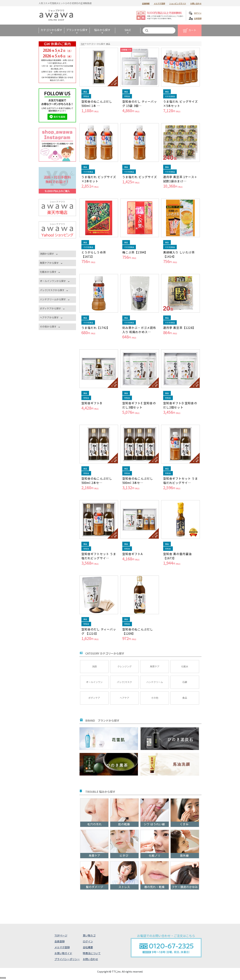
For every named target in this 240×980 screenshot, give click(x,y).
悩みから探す (102, 30)
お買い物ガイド (63, 953)
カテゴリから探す (51, 30)
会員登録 (198, 18)
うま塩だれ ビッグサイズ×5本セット (180, 104)
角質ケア (155, 666)
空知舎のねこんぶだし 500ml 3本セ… (138, 481)
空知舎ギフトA (132, 554)
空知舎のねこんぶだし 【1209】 (138, 631)
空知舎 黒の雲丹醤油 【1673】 (177, 556)
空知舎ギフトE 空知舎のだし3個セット (139, 405)
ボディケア (94, 698)
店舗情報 (146, 3)
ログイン (198, 13)
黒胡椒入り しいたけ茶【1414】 (179, 254)
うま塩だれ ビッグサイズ (140, 177)
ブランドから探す (77, 30)
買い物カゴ (89, 935)
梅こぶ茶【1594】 (135, 252)
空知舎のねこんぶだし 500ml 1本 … (97, 104)
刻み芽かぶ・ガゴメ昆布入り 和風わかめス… (139, 330)
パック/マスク (124, 682)
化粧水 (185, 666)
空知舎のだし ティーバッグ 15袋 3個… (140, 104)
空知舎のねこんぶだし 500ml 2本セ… (97, 481)
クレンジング (124, 666)
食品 (185, 698)
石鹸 (185, 682)
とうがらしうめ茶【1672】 (94, 254)
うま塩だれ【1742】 (96, 328)
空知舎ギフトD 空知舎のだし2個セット (180, 405)
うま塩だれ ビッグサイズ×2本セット (99, 179)
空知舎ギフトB (92, 403)
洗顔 (94, 666)
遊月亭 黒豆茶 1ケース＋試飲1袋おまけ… (180, 179)
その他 (155, 698)
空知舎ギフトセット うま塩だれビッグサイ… (181, 481)
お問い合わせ (196, 3)
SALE (128, 30)
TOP (83, 44)
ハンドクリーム (155, 682)
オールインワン (94, 682)
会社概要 (88, 947)
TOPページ (61, 935)
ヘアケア (124, 698)
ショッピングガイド (178, 3)
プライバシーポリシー (67, 959)
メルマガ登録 (159, 3)
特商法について (92, 953)
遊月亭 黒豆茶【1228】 (179, 328)
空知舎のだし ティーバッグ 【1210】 (99, 631)
